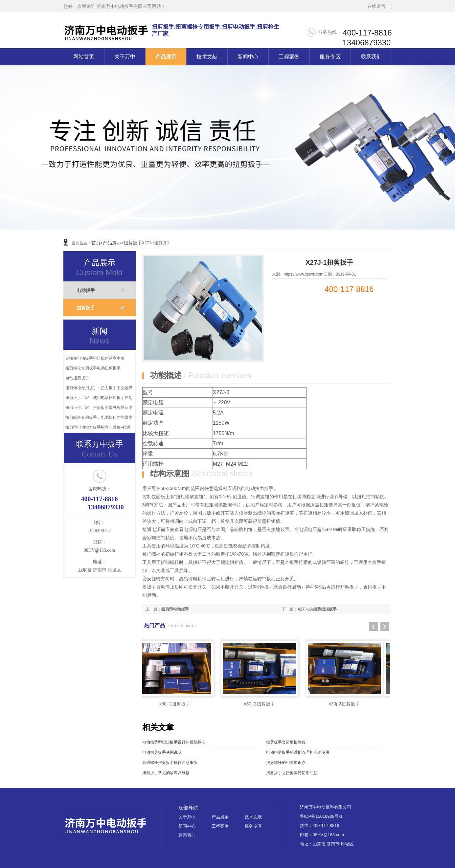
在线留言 (376, 6)
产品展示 (166, 57)
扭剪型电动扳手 (175, 609)
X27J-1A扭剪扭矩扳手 (317, 609)
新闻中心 (248, 57)
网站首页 (84, 57)
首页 (96, 243)
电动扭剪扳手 (77, 378)
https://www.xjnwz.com (304, 274)
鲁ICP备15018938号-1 (321, 816)
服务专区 (330, 57)
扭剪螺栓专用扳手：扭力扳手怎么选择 (99, 388)
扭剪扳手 (133, 243)
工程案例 (289, 57)
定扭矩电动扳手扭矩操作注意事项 (95, 358)
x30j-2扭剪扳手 (174, 704)
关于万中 (125, 57)
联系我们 (371, 57)
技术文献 (207, 57)
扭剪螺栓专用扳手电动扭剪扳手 (93, 368)
